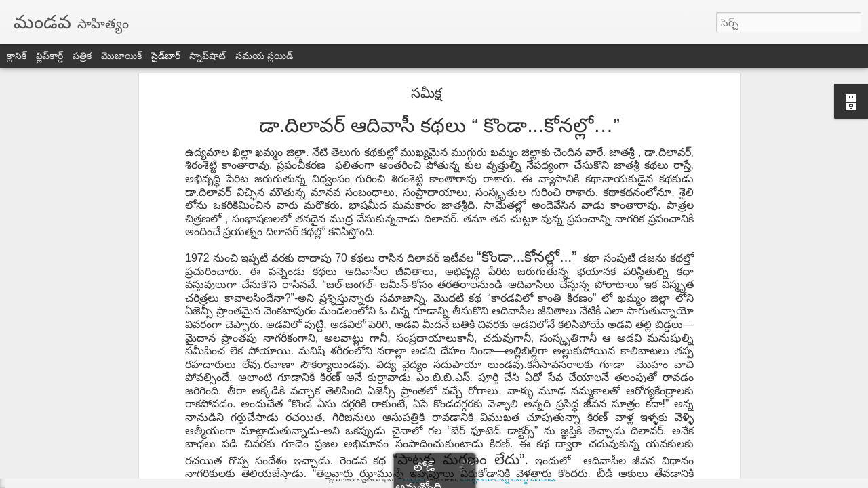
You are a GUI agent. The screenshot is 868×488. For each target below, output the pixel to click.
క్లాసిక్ (17, 56)
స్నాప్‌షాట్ (208, 56)
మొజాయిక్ (121, 56)
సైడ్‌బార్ (166, 56)
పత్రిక (82, 56)
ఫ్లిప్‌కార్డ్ (50, 56)
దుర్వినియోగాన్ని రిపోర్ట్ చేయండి (508, 479)
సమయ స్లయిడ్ (264, 56)
